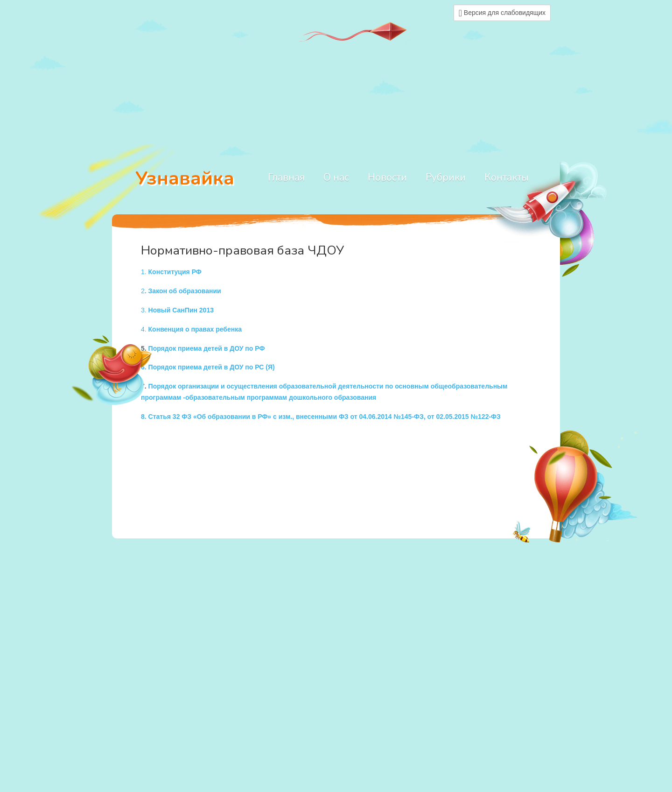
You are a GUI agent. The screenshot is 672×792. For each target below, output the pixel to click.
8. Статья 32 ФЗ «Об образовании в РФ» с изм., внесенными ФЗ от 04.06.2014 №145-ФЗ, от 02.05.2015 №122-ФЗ (321, 417)
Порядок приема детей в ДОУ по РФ (207, 348)
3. (177, 310)
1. (171, 272)
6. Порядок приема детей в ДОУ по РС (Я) (208, 367)
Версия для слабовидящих (502, 13)
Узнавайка (185, 178)
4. (191, 329)
